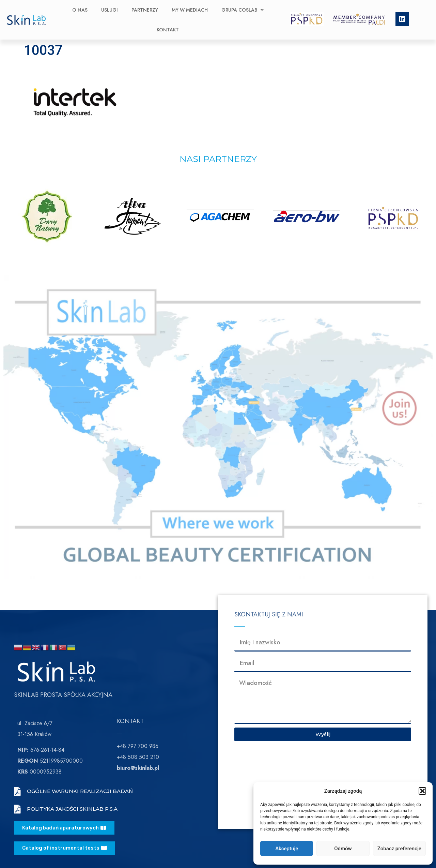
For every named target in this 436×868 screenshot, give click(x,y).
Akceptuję (287, 849)
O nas (80, 10)
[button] (422, 791)
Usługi (110, 10)
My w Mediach (190, 10)
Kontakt (168, 30)
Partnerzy (145, 10)
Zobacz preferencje (399, 849)
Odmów (343, 849)
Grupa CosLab (243, 10)
